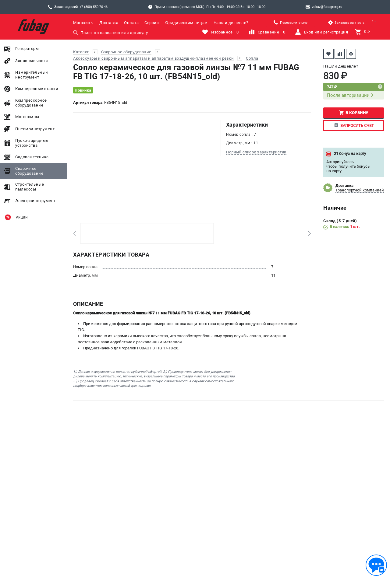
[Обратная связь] (376, 565)
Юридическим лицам (186, 23)
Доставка (109, 23)
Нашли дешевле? (231, 23)
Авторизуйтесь (340, 162)
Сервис (152, 23)
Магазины (83, 23)
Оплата (131, 23)
